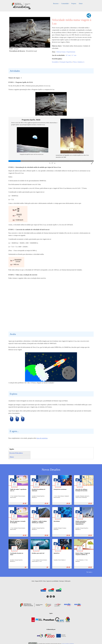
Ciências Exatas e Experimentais (66, 52)
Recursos (56, 4)
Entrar (81, 4)
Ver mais (89, 572)
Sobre (33, 581)
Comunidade (65, 4)
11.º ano (74, 55)
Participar (62, 581)
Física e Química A (79, 62)
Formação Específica (66, 62)
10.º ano (68, 55)
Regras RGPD (39, 581)
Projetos (74, 4)
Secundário (55, 62)
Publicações (68, 581)
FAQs (44, 581)
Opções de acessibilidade (52, 581)
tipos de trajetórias (42, 438)
